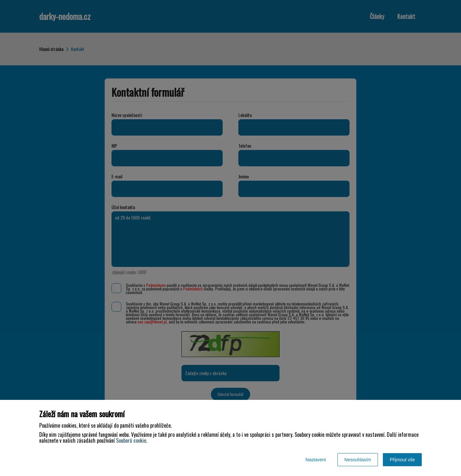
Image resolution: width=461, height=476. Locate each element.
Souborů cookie (131, 440)
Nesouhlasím (358, 460)
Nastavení (316, 460)
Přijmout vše (402, 460)
